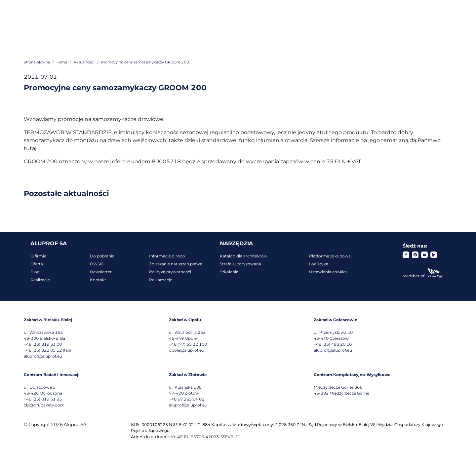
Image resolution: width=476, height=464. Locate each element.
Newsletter (101, 272)
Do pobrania (102, 256)
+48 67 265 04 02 (187, 399)
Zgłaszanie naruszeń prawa (176, 264)
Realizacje (40, 280)
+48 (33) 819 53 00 (43, 344)
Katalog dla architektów (244, 256)
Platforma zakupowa (330, 256)
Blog (35, 272)
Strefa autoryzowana (240, 264)
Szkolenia (229, 272)
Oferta (37, 264)
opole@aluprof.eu (187, 350)
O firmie (38, 256)
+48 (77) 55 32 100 (188, 344)
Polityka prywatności (170, 272)
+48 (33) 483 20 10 (333, 344)
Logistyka (319, 264)
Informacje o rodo (167, 256)
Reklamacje (161, 280)
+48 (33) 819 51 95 (43, 399)
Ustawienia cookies (328, 272)
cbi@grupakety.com (44, 405)
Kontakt (98, 280)
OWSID (97, 264)
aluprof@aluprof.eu (43, 356)
